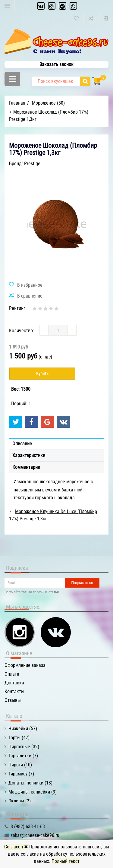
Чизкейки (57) (23, 729)
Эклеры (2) (20, 801)
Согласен (16, 847)
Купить (42, 374)
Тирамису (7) (21, 774)
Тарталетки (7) (23, 756)
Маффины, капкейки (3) (33, 792)
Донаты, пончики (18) (30, 783)
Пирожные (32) (24, 747)
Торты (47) (19, 738)
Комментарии (26, 467)
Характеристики (29, 455)
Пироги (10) (20, 765)
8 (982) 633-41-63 (28, 827)
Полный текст (66, 861)
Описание (22, 444)
